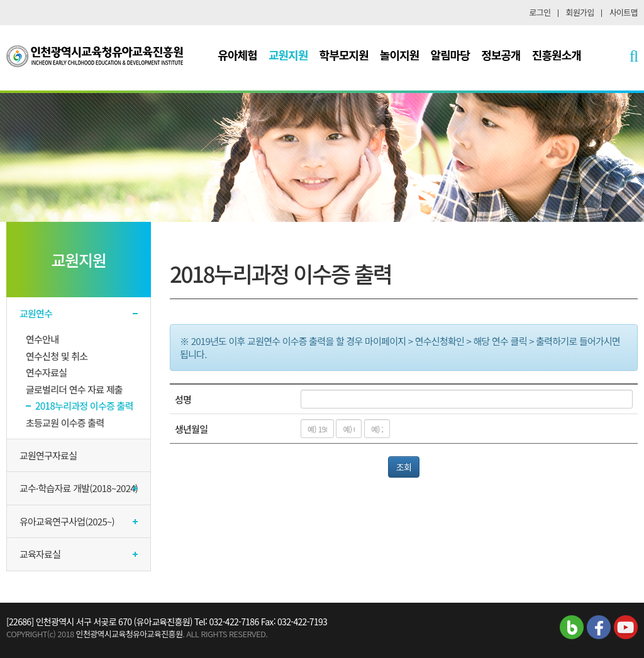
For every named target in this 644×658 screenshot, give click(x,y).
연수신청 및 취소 (57, 356)
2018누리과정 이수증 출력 (84, 406)
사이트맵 (624, 12)
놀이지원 (400, 55)
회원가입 (580, 12)
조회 (404, 467)
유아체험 (237, 55)
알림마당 (451, 55)
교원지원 (288, 55)
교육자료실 (40, 554)
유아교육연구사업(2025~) (67, 521)
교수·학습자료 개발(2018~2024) (79, 488)
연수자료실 (46, 372)
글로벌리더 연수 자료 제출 (74, 389)
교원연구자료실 (48, 455)
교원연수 (36, 313)
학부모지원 (344, 55)
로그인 (540, 12)
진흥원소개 (557, 55)
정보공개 (501, 55)
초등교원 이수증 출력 (65, 423)
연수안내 (42, 339)
